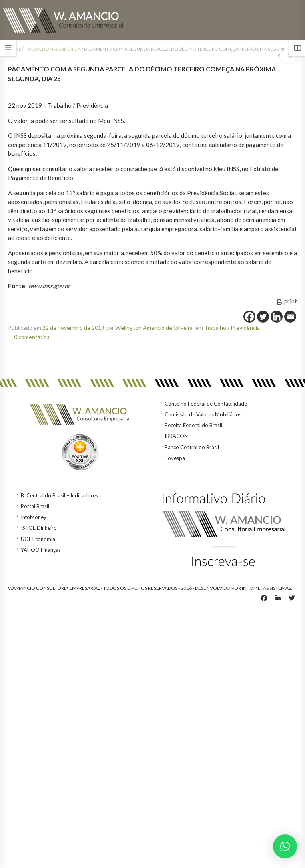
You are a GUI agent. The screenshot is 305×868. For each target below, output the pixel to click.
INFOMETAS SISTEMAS (266, 588)
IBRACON (176, 436)
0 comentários (32, 337)
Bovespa (175, 458)
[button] (285, 846)
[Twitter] (263, 317)
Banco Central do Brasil (192, 447)
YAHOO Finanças (41, 550)
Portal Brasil (35, 506)
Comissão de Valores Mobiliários (203, 414)
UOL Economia (38, 539)
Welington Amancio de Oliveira (154, 328)
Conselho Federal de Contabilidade (206, 404)
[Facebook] (249, 317)
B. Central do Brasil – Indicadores (59, 495)
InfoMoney (34, 517)
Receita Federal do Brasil (193, 425)
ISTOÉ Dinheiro (39, 528)
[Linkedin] (277, 317)
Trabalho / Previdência (53, 49)
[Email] (290, 317)
